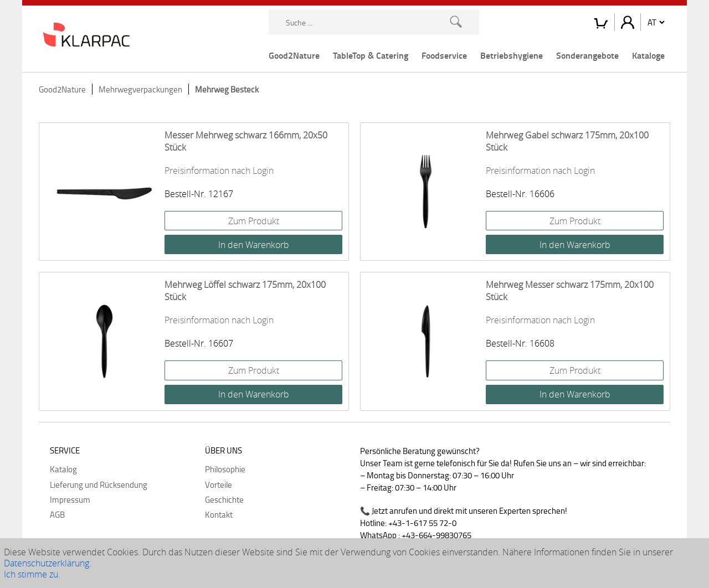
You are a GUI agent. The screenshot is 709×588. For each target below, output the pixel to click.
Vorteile (219, 484)
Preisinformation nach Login (219, 171)
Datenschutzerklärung (47, 563)
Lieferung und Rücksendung (99, 484)
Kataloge (648, 55)
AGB (57, 514)
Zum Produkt (254, 221)
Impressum (70, 499)
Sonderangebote (587, 55)
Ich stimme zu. (32, 574)
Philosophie (225, 469)
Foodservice (444, 55)
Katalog (63, 469)
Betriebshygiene (512, 55)
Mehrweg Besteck (227, 89)
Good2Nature (294, 55)
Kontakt (219, 514)
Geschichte (224, 499)
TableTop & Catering (371, 55)
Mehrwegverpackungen (140, 89)
